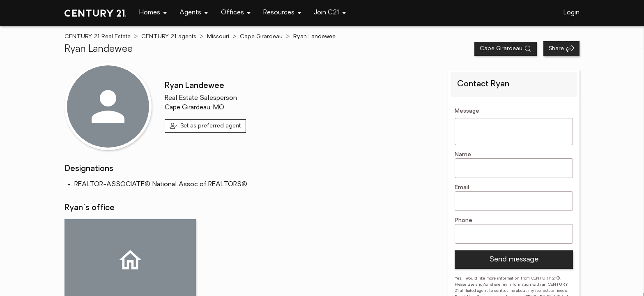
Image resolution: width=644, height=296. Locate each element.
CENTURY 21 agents (169, 37)
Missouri (218, 37)
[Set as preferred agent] (206, 126)
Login (572, 13)
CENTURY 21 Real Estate (98, 37)
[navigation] (153, 13)
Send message (514, 260)
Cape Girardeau (261, 37)
